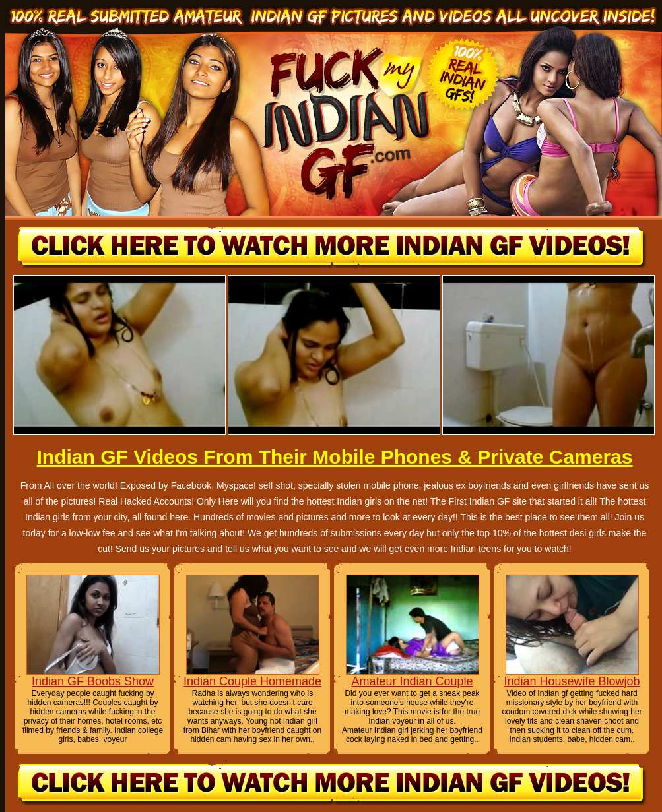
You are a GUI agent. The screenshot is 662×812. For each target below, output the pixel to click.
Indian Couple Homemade (252, 681)
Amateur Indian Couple (412, 681)
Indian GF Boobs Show (93, 681)
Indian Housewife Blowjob (572, 681)
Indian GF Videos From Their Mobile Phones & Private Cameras (334, 457)
